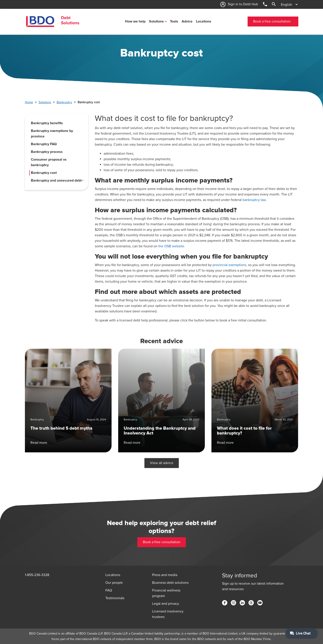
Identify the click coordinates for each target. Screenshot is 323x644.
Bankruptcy (64, 102)
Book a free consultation (272, 21)
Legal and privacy (166, 604)
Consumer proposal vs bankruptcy (49, 162)
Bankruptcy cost (44, 173)
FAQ (109, 590)
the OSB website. (172, 246)
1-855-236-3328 (37, 575)
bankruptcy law (254, 200)
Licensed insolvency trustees (168, 614)
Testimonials (115, 598)
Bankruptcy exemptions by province (52, 134)
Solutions (156, 21)
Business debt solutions (170, 583)
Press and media (165, 575)
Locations (204, 21)
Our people (114, 583)
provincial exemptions (229, 265)
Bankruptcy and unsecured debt (56, 180)
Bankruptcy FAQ (44, 144)
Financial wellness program (166, 593)
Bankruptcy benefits (47, 123)
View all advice (162, 442)
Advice (187, 21)
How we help (135, 21)
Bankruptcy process (47, 152)
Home (29, 102)
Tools (174, 21)
